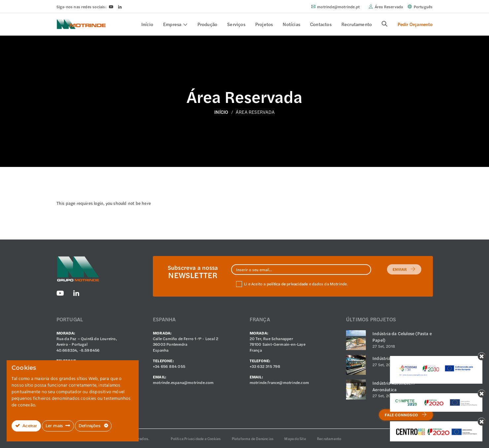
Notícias (291, 24)
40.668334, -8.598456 (78, 350)
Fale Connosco (406, 415)
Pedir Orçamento (415, 24)
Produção (208, 24)
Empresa (172, 24)
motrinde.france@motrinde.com (279, 382)
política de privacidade (287, 284)
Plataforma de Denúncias (253, 439)
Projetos (264, 24)
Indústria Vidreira (390, 358)
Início (147, 24)
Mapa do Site (295, 439)
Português (423, 7)
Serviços (236, 24)
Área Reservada (389, 7)
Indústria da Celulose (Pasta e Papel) (402, 337)
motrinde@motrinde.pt (338, 7)
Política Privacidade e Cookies (196, 439)
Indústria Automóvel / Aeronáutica (394, 386)
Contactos (321, 24)
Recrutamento (357, 24)
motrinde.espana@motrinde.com (183, 382)
